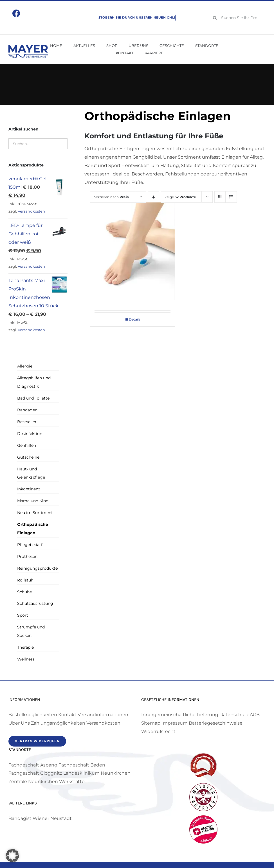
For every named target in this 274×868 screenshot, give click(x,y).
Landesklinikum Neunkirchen (97, 773)
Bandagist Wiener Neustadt (40, 818)
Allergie (25, 366)
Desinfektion (30, 434)
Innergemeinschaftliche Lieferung (180, 715)
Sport (23, 615)
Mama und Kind (33, 501)
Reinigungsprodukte (37, 568)
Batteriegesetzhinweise (216, 723)
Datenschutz (234, 715)
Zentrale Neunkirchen (33, 782)
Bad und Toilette (33, 398)
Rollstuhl (26, 580)
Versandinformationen (103, 715)
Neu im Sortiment (35, 513)
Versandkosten (31, 211)
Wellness (26, 659)
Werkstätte (72, 782)
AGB (255, 715)
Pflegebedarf (30, 545)
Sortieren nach (111, 197)
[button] (12, 856)
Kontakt (67, 715)
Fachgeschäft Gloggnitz (35, 773)
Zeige (180, 197)
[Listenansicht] (231, 197)
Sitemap (151, 723)
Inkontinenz (29, 489)
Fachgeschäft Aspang (33, 765)
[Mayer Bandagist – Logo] (28, 47)
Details (135, 319)
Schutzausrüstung (35, 603)
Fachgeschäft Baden (82, 765)
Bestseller (27, 422)
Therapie (25, 647)
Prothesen (27, 556)
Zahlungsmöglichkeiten (58, 723)
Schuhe (24, 592)
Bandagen (27, 410)
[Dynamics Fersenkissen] (132, 251)
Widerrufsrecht (158, 731)
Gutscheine (28, 457)
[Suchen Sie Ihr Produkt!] (237, 18)
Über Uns (19, 723)
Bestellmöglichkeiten (33, 715)
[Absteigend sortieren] (153, 197)
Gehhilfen (27, 445)
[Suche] (215, 18)
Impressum (175, 723)
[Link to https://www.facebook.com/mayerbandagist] (16, 13)
